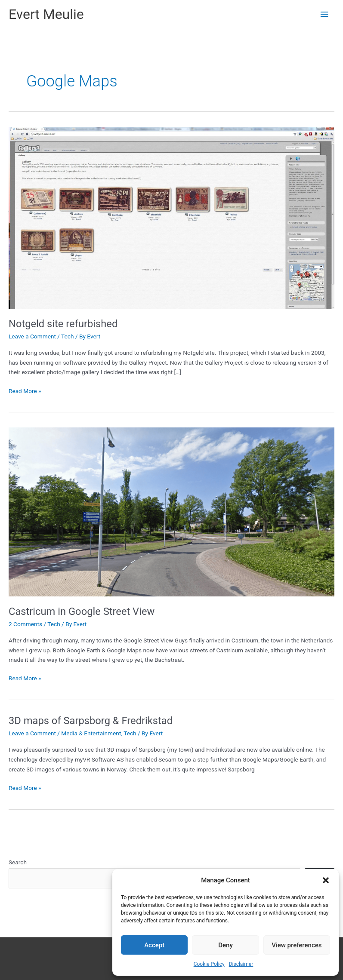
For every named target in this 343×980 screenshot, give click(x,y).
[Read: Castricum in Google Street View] (171, 511)
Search (18, 862)
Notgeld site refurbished (63, 324)
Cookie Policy (209, 964)
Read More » (25, 391)
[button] (326, 880)
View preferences (297, 945)
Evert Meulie (46, 14)
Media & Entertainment (91, 733)
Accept (154, 945)
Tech (67, 336)
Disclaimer (241, 964)
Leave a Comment (32, 336)
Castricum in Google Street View (82, 611)
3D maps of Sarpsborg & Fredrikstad (91, 721)
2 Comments (25, 624)
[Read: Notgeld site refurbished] (171, 217)
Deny (226, 945)
